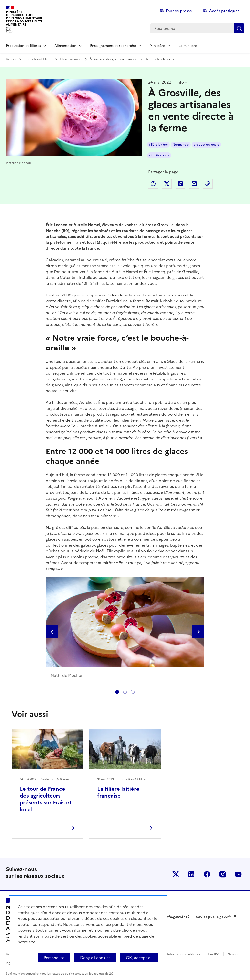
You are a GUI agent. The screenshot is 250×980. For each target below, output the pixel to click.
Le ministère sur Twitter (176, 874)
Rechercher (239, 28)
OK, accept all (139, 958)
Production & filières (38, 59)
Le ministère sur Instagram (223, 874)
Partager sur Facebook (153, 184)
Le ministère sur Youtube (238, 874)
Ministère (157, 46)
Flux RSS (214, 954)
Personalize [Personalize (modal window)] (54, 958)
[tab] (117, 692)
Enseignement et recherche (113, 46)
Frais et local (84, 242)
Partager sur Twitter (167, 184)
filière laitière (158, 145)
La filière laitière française (118, 792)
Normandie (181, 145)
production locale (206, 145)
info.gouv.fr (175, 917)
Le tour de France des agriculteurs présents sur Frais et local (46, 799)
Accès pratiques (224, 11)
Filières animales (71, 59)
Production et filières (23, 46)
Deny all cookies (95, 958)
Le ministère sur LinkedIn (191, 874)
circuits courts (159, 155)
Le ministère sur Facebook (207, 874)
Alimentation (65, 46)
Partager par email (194, 184)
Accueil (11, 59)
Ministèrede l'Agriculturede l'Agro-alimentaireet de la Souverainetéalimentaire (24, 18)
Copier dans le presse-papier (208, 184)
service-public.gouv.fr (213, 917)
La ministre (188, 46)
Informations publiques (184, 954)
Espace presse (179, 11)
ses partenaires (50, 907)
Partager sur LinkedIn (180, 184)
